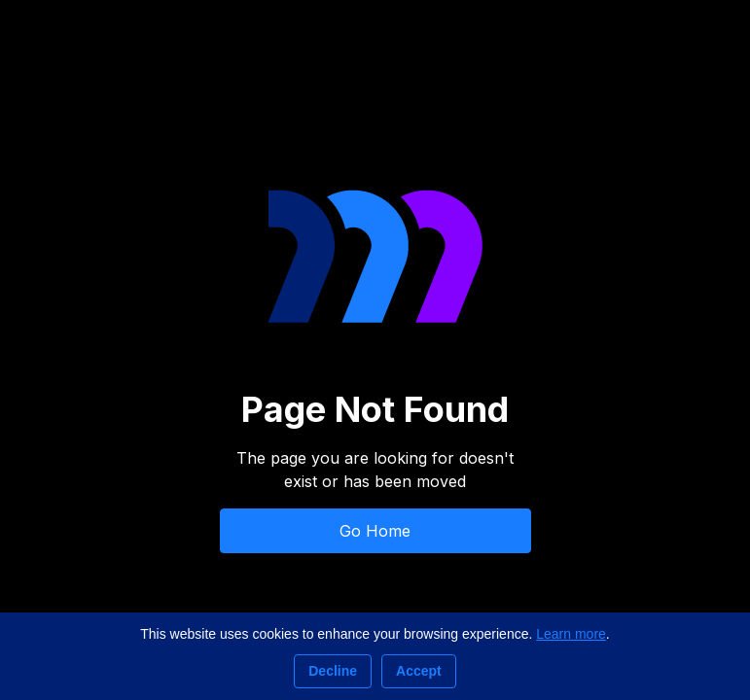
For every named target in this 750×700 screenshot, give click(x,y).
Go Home (375, 531)
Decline (333, 671)
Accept (419, 671)
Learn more (571, 634)
